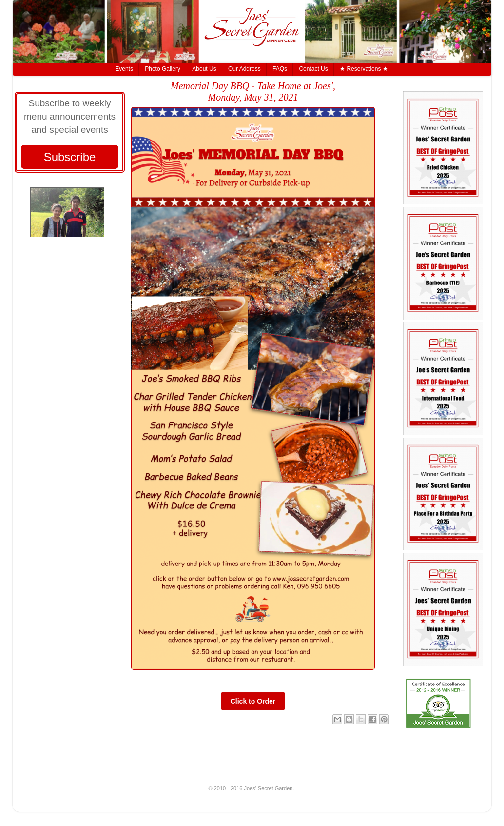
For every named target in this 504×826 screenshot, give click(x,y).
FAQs (280, 69)
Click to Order (253, 701)
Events (124, 69)
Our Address (244, 69)
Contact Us (313, 69)
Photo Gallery (163, 69)
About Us (204, 69)
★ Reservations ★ (364, 69)
